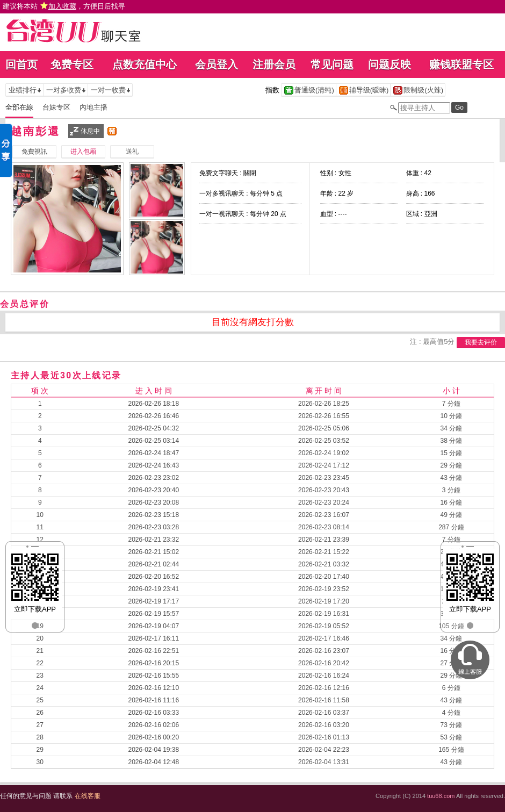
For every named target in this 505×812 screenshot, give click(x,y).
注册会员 (274, 64)
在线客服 (88, 796)
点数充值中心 (145, 64)
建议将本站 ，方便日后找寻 (64, 6)
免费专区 (72, 64)
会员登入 (217, 64)
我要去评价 (481, 342)
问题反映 (389, 64)
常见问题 (332, 64)
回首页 (21, 64)
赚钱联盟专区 (461, 64)
